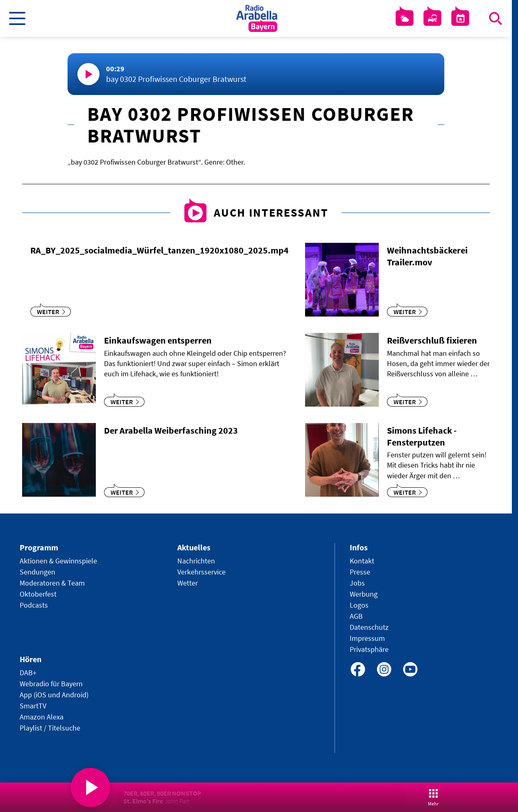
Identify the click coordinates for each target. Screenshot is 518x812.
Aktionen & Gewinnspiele (58, 561)
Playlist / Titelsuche (50, 728)
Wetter (188, 583)
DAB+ (28, 673)
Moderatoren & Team (52, 583)
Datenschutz (369, 627)
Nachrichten (196, 561)
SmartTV (33, 706)
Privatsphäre (369, 649)
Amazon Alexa (42, 717)
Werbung (364, 594)
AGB (356, 616)
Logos (359, 605)
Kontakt (362, 561)
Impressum (367, 638)
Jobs (357, 583)
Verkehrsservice (201, 572)
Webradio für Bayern (51, 684)
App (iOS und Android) (54, 695)
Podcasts (34, 605)
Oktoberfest (38, 594)
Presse (360, 572)
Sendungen (37, 572)
